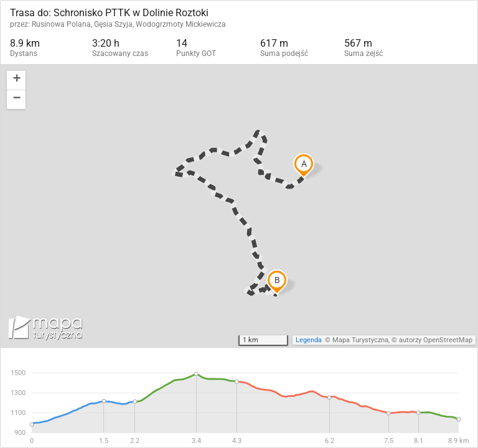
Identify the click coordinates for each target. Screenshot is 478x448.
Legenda (309, 340)
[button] (16, 81)
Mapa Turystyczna (360, 340)
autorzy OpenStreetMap (436, 340)
